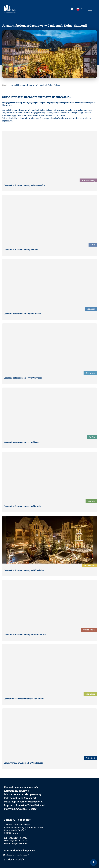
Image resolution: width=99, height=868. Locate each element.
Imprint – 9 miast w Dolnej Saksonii (25, 805)
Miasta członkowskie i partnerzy (23, 794)
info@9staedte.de (19, 843)
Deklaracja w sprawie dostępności (23, 802)
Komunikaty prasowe (16, 791)
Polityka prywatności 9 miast (21, 809)
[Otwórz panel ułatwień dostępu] (94, 862)
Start (4, 85)
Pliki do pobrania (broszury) (20, 798)
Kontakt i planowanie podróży (21, 787)
